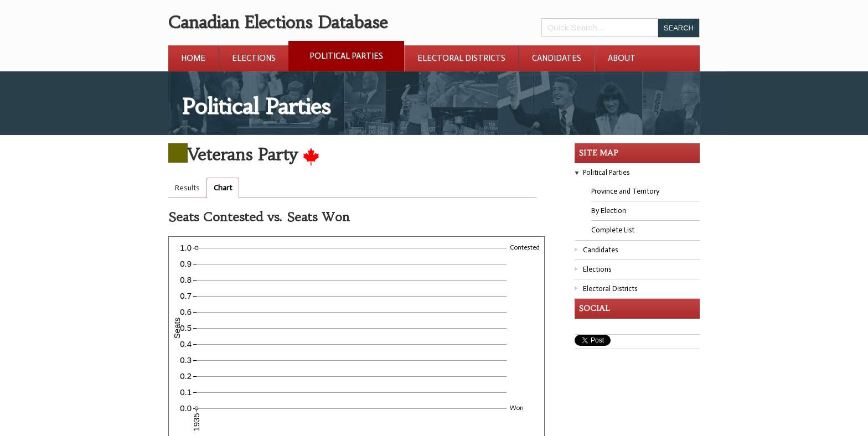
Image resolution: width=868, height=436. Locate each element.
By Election (609, 211)
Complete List (613, 230)
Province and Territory (625, 191)
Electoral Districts (461, 58)
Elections (254, 58)
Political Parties (346, 56)
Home (193, 58)
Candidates (557, 58)
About (622, 58)
